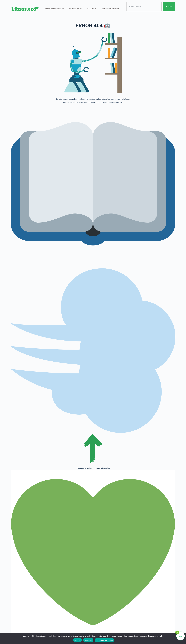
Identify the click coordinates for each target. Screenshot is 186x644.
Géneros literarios (110, 9)
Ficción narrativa (54, 9)
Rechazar (88, 640)
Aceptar (78, 640)
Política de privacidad (104, 640)
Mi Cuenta (92, 9)
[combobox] (144, 7)
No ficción (75, 9)
